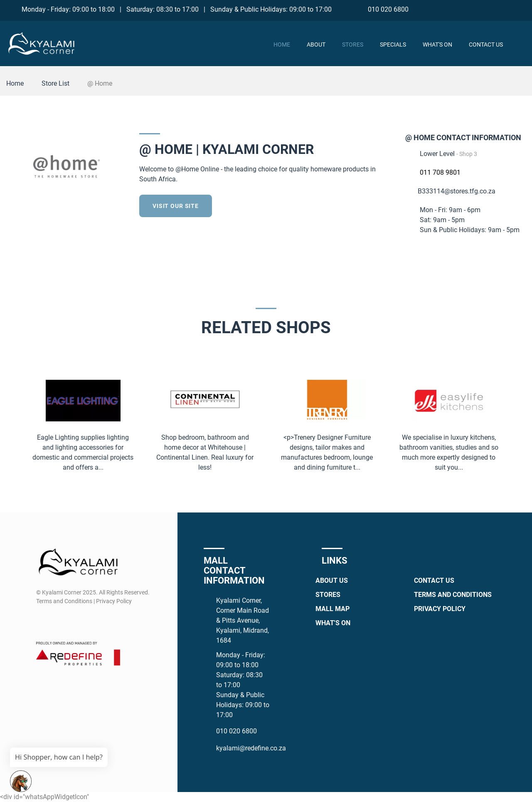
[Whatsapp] (505, 9)
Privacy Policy (440, 609)
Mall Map (332, 609)
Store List (55, 83)
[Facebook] (474, 9)
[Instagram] (489, 9)
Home (282, 45)
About (316, 45)
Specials (393, 45)
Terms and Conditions (453, 595)
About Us (332, 580)
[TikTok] (520, 9)
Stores (353, 45)
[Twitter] (387, 205)
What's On (437, 45)
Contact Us (486, 45)
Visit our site (176, 206)
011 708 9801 (440, 172)
